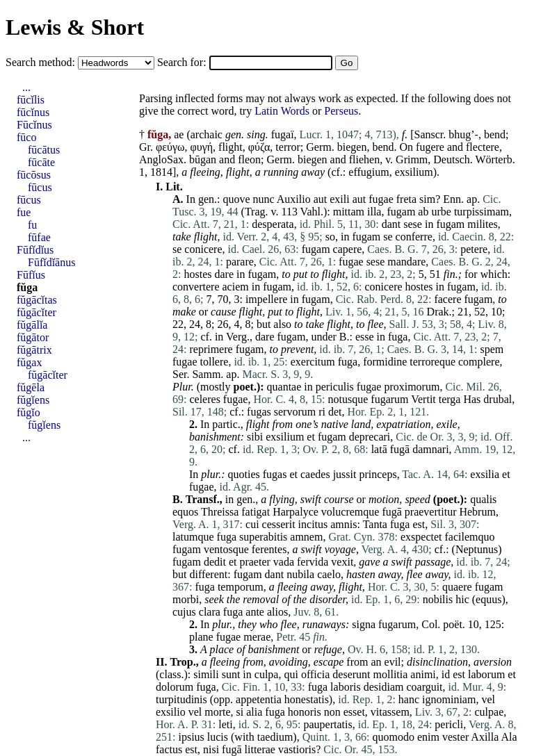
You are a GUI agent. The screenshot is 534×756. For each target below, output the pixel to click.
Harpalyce (296, 512)
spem (492, 349)
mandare (406, 262)
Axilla (485, 737)
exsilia (485, 474)
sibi (255, 437)
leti (225, 724)
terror (288, 147)
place (221, 649)
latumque (193, 537)
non (332, 712)
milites (483, 224)
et (311, 437)
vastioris (297, 749)
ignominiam (449, 699)
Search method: (42, 62)
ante (255, 612)
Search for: (183, 62)
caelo (329, 574)
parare (240, 262)
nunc (264, 199)
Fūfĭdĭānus (51, 262)
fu (32, 225)
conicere (203, 249)
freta (406, 199)
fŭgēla (31, 387)
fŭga (27, 287)
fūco (26, 137)
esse (365, 337)
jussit (345, 474)
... (26, 87)
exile (447, 424)
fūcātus (44, 150)
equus (488, 599)
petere (474, 249)
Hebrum (477, 512)
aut (321, 199)
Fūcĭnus (34, 125)
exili (339, 199)
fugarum (389, 399)
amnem (306, 537)
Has (472, 399)
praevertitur (431, 512)
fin (450, 274)
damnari (430, 449)
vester (455, 737)
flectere (483, 147)
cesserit (279, 524)
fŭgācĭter (37, 312)
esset (354, 712)
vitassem (390, 712)
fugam (401, 212)
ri (322, 412)
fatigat (256, 512)
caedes (315, 474)
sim (427, 199)
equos (185, 512)
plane (201, 637)
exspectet (421, 537)
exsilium (414, 172)
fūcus (40, 187)
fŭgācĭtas (37, 300)
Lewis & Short (75, 27)
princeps (378, 474)
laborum (486, 674)
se (388, 237)
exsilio (171, 712)
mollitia (391, 674)
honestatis (307, 699)
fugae (381, 199)
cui (252, 524)
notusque (348, 399)
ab (423, 212)
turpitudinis (181, 699)
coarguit (424, 687)
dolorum (175, 687)
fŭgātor (33, 337)
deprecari (370, 437)
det (335, 412)
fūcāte (41, 162)
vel (488, 699)
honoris (305, 712)
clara (210, 612)
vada (284, 562)
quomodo (394, 737)
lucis (218, 737)
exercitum (313, 362)
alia (254, 712)
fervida (313, 562)
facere (447, 299)
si (240, 712)
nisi (211, 749)
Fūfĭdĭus (35, 250)
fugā (400, 449)
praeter (254, 562)
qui (291, 674)
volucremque (350, 512)
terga (450, 399)
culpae (489, 712)
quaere (457, 587)
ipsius (191, 737)
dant (391, 224)
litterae (260, 749)
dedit (215, 562)
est (419, 524)
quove (236, 199)
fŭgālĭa (32, 325)
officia (315, 674)
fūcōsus (34, 175)
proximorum (412, 387)
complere (479, 362)
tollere (215, 362)
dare (224, 274)
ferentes (269, 549)
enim (428, 737)
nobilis (438, 599)
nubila (300, 574)
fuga (398, 337)
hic (462, 599)
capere (348, 249)
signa (364, 624)
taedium (275, 737)
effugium (369, 172)
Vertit (423, 399)
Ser (179, 374)
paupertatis (327, 724)
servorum (295, 412)
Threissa (220, 512)
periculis (335, 387)
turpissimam (482, 212)
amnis (343, 524)
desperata (273, 224)
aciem (236, 287)
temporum (241, 587)
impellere (266, 299)
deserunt (351, 674)
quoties (244, 474)
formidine (385, 362)
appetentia (259, 699)
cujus (184, 612)
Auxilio (294, 199)
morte (217, 712)
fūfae (39, 237)
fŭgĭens (33, 400)
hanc (409, 699)
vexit (342, 562)
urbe (441, 212)
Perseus (341, 111)
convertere (196, 287)
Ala (509, 737)
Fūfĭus (31, 275)
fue (24, 212)
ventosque (226, 549)
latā (379, 449)
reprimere (211, 349)
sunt (231, 674)
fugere (430, 147)
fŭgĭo (29, 412)
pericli (449, 724)
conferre (414, 237)
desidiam (384, 687)
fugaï (283, 134)
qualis (483, 499)
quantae (284, 387)
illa (374, 212)
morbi (186, 599)
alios (277, 612)
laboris (346, 687)
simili (206, 674)
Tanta (375, 524)
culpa (267, 674)
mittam (349, 212)
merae (257, 637)
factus (169, 749)
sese (413, 224)
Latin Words (282, 111)
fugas (259, 412)
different (208, 574)
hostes (197, 274)
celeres (204, 399)
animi (423, 674)
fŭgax (29, 362)
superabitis (263, 537)
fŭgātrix (34, 350)
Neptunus (477, 549)
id (446, 674)
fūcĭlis (31, 100)
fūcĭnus (33, 112)
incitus (313, 524)
